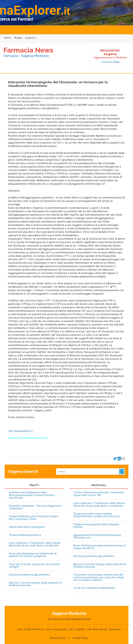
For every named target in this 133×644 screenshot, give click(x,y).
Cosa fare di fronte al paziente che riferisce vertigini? (34, 566)
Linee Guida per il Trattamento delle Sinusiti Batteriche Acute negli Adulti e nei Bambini (35, 544)
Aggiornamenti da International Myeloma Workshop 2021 (97, 536)
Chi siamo (53, 619)
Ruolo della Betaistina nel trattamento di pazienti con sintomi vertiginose (33, 555)
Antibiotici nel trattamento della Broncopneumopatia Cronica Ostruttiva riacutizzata (32, 495)
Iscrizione (110, 62)
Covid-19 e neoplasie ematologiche (94, 588)
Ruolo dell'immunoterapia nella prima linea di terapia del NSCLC (100, 547)
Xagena (31, 38)
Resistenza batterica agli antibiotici (29, 575)
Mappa (18, 38)
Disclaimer (115, 629)
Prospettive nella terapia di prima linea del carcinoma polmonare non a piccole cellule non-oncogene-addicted (99, 577)
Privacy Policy (58, 638)
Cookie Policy (80, 638)
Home (8, 38)
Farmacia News (28, 50)
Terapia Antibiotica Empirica (25, 535)
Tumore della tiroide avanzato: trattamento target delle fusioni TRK (99, 494)
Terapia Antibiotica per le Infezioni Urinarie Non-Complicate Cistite (34, 518)
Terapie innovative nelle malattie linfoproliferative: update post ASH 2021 (97, 515)
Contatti (65, 619)
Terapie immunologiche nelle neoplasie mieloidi (96, 526)
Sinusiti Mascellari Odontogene (27, 527)
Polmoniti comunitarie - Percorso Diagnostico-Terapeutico (36, 507)
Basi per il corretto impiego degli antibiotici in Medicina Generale (35, 584)
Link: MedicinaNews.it (20, 431)
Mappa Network (81, 619)
